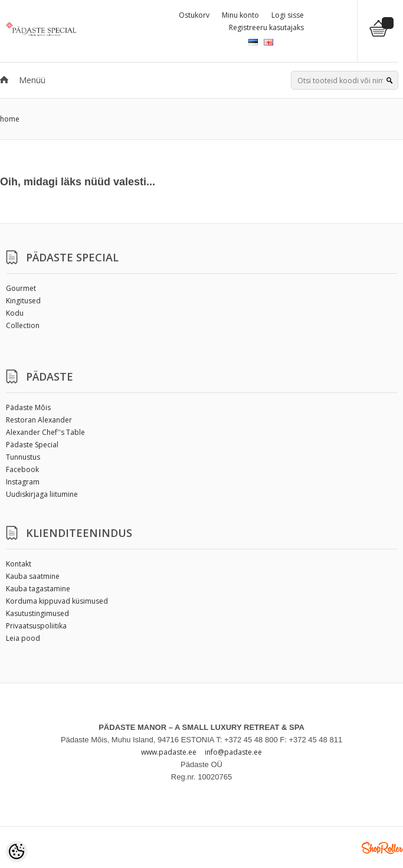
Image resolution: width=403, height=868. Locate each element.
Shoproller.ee (382, 848)
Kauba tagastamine (38, 589)
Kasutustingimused (37, 613)
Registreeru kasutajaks (266, 27)
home (10, 119)
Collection (23, 325)
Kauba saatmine (33, 576)
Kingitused (23, 301)
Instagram (23, 482)
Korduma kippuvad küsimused (57, 601)
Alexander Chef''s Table (45, 432)
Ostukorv (194, 15)
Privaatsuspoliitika (36, 626)
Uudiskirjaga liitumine (42, 494)
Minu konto (240, 15)
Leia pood (23, 638)
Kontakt (19, 564)
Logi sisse (288, 15)
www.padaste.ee (169, 752)
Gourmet (21, 288)
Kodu (15, 313)
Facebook (22, 469)
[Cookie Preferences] (17, 851)
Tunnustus (23, 457)
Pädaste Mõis (28, 407)
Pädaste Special (32, 445)
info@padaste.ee (233, 752)
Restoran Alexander (39, 420)
